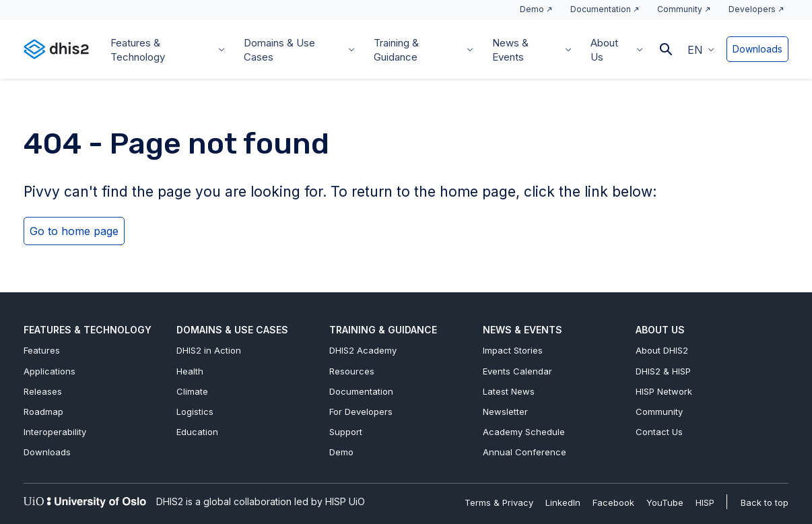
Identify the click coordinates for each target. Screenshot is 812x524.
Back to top (765, 502)
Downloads (757, 49)
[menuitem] (701, 49)
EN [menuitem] (695, 50)
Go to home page (74, 231)
